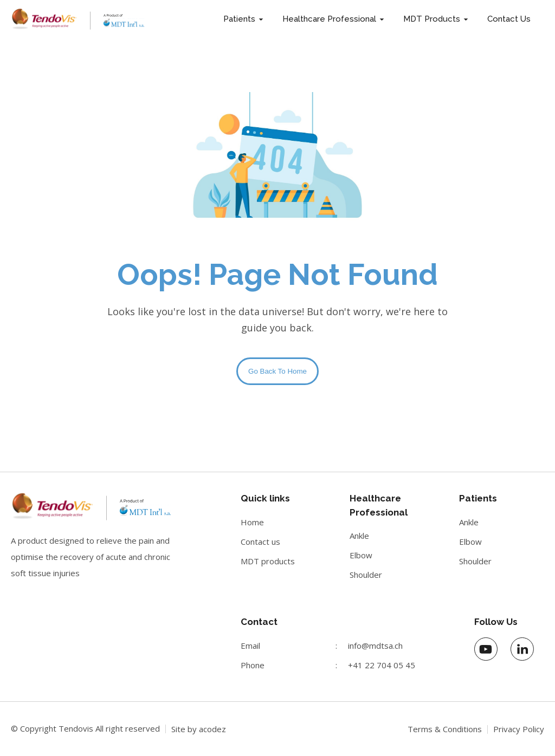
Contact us (260, 542)
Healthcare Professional (329, 19)
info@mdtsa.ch (375, 646)
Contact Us (509, 19)
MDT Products (432, 19)
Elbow (361, 555)
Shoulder (366, 575)
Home (252, 522)
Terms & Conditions (445, 729)
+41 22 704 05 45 (382, 665)
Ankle (359, 536)
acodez (212, 729)
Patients (239, 19)
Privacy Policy (519, 729)
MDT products (268, 561)
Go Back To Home (277, 371)
